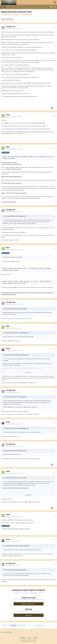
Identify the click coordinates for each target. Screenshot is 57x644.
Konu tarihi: (14, 29)
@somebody (5, 153)
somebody (22, 333)
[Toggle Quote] (4, 216)
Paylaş (14, 625)
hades (8, 115)
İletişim (29, 638)
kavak (8, 348)
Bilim (13, 20)
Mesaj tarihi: (14, 117)
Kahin (8, 147)
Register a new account (28, 604)
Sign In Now (29, 615)
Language (23, 638)
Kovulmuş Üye (9, 19)
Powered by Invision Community (29, 641)
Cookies (35, 638)
